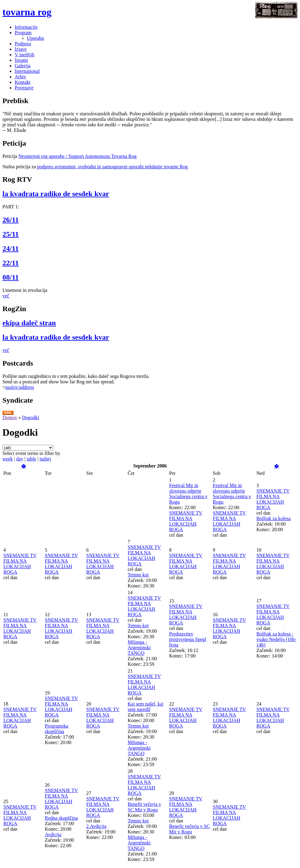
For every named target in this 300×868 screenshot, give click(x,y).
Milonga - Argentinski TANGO (139, 648)
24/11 (11, 248)
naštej (45, 459)
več (6, 296)
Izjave (21, 49)
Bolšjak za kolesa (273, 518)
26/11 (11, 220)
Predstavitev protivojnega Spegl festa (188, 639)
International (27, 71)
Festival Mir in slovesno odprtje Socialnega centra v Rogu (188, 494)
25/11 (11, 234)
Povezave (24, 88)
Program (23, 33)
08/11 (11, 277)
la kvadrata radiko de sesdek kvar (56, 194)
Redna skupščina (61, 818)
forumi (21, 60)
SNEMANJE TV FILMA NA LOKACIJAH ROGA (186, 521)
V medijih (24, 55)
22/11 (11, 263)
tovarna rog (27, 12)
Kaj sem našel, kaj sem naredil (146, 707)
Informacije (26, 27)
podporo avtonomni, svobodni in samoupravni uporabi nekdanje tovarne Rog (112, 167)
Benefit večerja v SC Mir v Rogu (144, 807)
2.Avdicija (96, 826)
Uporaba (35, 38)
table (31, 459)
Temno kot (138, 575)
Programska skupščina (57, 729)
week (8, 459)
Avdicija (53, 834)
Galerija (23, 66)
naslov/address (20, 387)
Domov (10, 417)
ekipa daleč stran (29, 323)
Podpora (23, 44)
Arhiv (20, 77)
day (20, 459)
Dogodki (31, 417)
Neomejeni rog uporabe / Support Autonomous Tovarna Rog (78, 156)
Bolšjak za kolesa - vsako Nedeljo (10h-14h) (276, 639)
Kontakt (23, 82)
